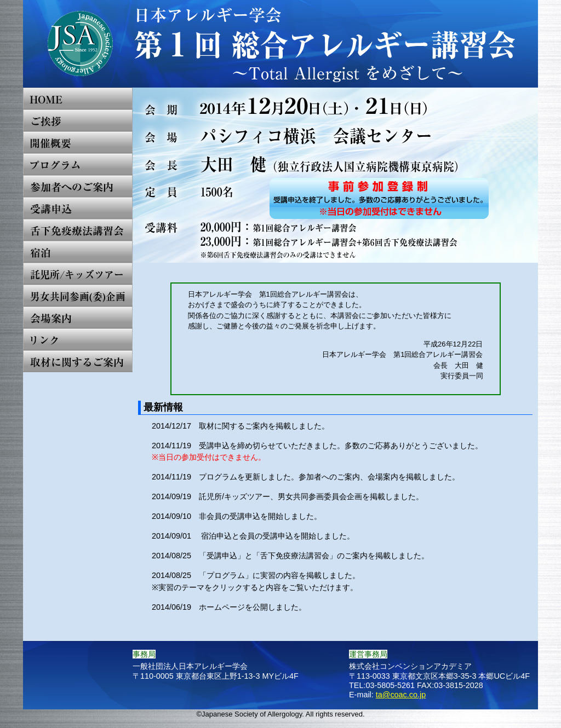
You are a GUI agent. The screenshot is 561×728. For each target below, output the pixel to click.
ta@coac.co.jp (401, 695)
